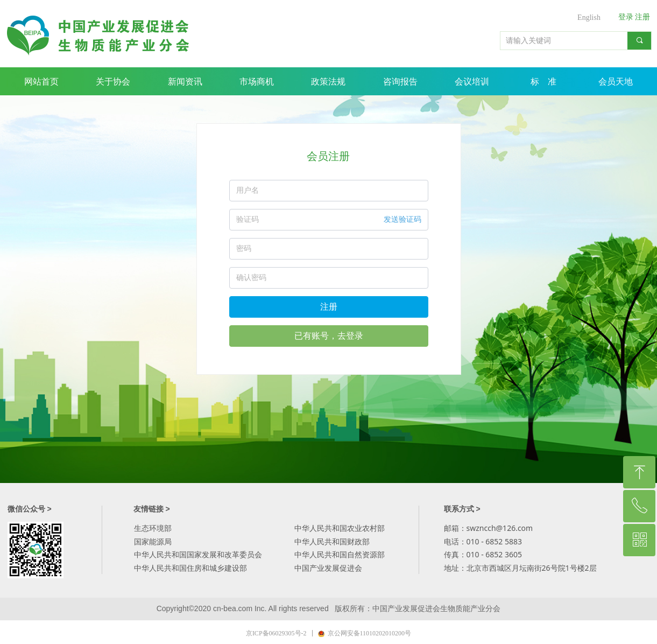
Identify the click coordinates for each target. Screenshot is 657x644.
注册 (329, 307)
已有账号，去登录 (329, 336)
